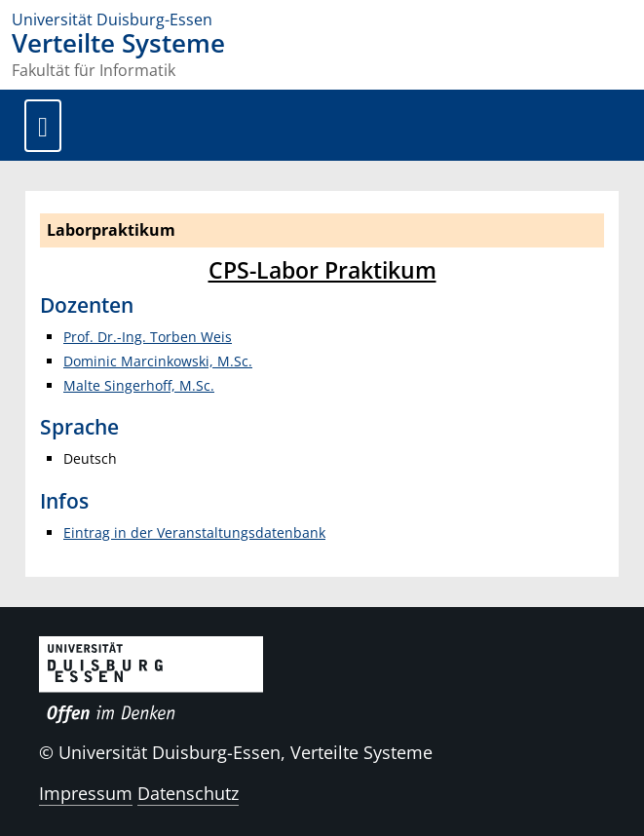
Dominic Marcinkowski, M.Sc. (158, 361)
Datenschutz (188, 793)
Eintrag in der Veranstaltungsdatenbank (194, 532)
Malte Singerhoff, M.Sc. (139, 385)
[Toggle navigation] (43, 126)
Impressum (86, 793)
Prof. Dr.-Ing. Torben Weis (148, 337)
